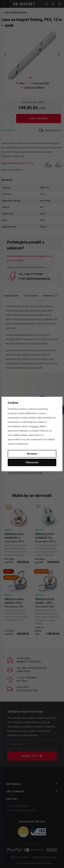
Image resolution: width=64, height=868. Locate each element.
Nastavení (32, 454)
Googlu (35, 426)
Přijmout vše (32, 462)
